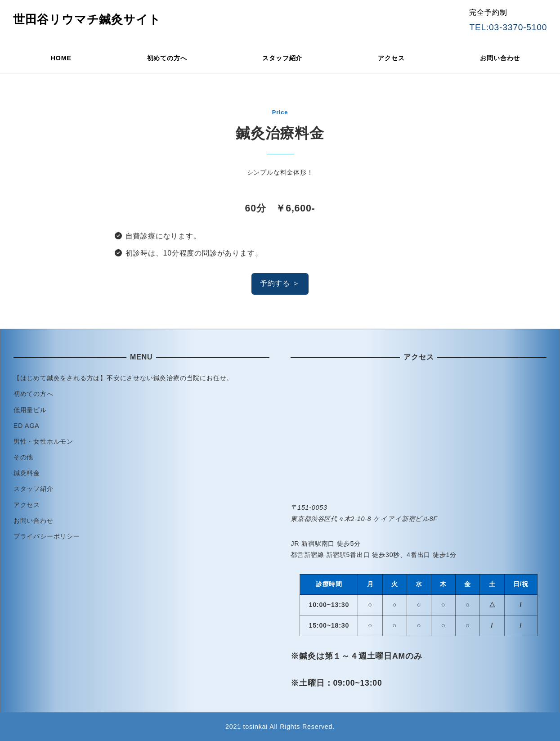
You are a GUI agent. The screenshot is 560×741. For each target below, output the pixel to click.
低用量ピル (30, 410)
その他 (23, 457)
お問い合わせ (34, 521)
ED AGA (27, 426)
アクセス (27, 505)
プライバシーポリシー (47, 536)
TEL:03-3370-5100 (508, 27)
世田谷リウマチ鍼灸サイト (87, 19)
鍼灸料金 (27, 473)
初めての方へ (34, 394)
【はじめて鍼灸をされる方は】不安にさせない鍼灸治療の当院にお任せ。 (123, 378)
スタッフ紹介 (34, 489)
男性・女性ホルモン (43, 441)
